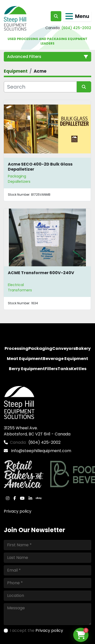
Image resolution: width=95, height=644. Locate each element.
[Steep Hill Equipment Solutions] (19, 402)
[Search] (40, 87)
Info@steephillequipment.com (41, 451)
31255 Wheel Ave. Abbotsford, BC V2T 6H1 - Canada (37, 431)
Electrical (16, 285)
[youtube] (22, 498)
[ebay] (39, 498)
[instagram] (8, 498)
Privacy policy (18, 511)
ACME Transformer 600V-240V (41, 273)
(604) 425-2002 (76, 28)
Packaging (17, 176)
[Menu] (69, 16)
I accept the (36, 630)
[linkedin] (30, 498)
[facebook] (15, 498)
